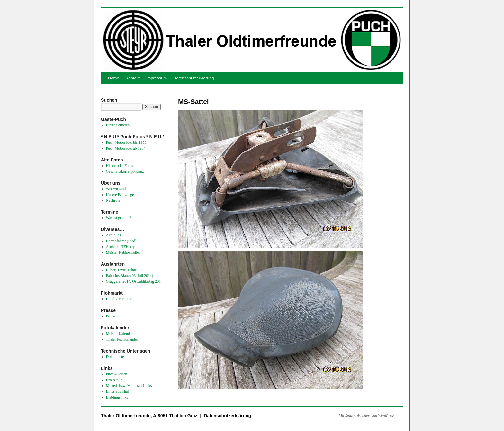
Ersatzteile (114, 380)
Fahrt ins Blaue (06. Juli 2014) (130, 276)
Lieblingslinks (117, 397)
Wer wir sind (116, 189)
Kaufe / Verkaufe (119, 299)
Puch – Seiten (117, 374)
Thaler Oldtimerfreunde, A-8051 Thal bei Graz (150, 416)
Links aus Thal (117, 391)
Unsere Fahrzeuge (120, 195)
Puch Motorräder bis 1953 (126, 142)
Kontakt (133, 78)
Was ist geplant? (119, 218)
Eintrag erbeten (118, 125)
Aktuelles (113, 235)
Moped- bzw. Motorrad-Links (129, 386)
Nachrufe (113, 200)
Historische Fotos (120, 166)
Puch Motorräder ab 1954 (126, 148)
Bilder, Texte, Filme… (123, 270)
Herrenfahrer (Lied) (121, 241)
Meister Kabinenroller (123, 252)
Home (114, 78)
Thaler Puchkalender (122, 339)
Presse (111, 316)
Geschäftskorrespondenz (125, 171)
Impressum (157, 78)
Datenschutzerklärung (194, 78)
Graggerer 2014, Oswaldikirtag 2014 (135, 281)
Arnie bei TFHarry (121, 247)
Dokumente (115, 357)
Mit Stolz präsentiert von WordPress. (367, 416)
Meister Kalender (120, 334)
